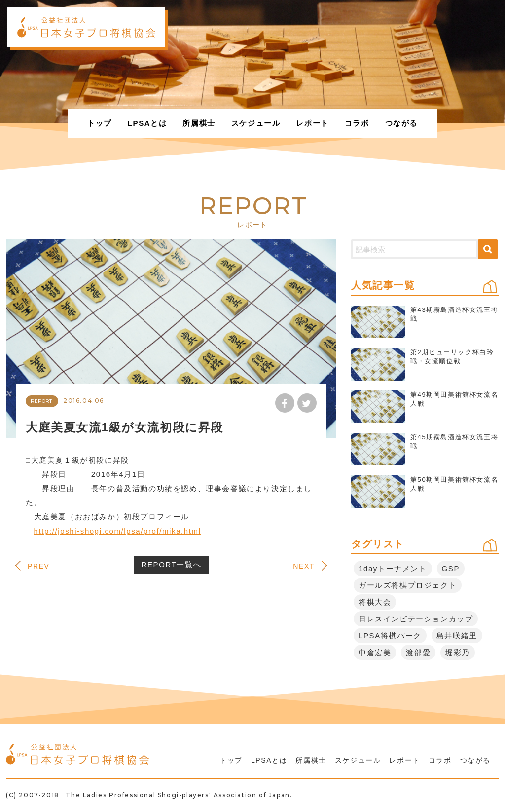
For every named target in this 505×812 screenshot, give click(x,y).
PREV (39, 566)
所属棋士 (199, 123)
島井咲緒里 (457, 636)
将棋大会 (375, 602)
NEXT (304, 566)
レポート (312, 123)
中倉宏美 (375, 652)
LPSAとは (147, 123)
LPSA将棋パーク (390, 636)
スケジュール (256, 123)
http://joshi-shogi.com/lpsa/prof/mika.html (118, 531)
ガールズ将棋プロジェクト (408, 585)
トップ (100, 123)
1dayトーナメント (393, 568)
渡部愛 (418, 652)
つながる (401, 123)
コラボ (357, 123)
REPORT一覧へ (172, 564)
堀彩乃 (458, 652)
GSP (451, 568)
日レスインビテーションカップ (416, 619)
